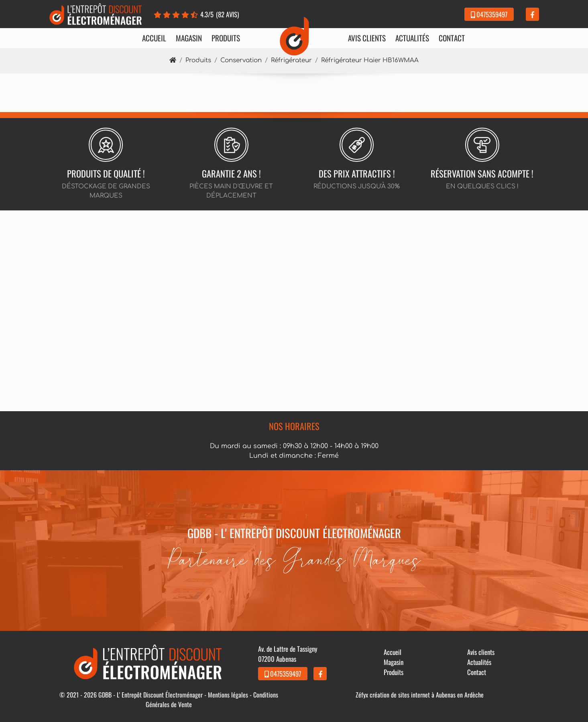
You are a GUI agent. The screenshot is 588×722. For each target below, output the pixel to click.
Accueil (154, 38)
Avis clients (367, 38)
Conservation (241, 60)
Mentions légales (228, 695)
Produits (226, 38)
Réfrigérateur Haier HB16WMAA (370, 60)
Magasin (189, 38)
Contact (452, 38)
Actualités (412, 38)
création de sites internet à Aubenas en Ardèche (427, 695)
